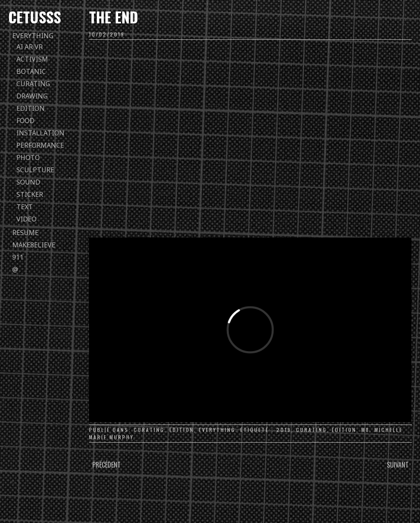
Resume (25, 233)
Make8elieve (34, 245)
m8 (365, 430)
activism (32, 59)
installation (40, 133)
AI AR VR (30, 47)
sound (28, 182)
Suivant (398, 465)
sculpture (35, 170)
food (25, 121)
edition (31, 108)
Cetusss (35, 17)
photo (28, 158)
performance (40, 145)
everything (33, 36)
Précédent (106, 465)
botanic (31, 71)
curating (33, 84)
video (26, 219)
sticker (30, 194)
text (25, 207)
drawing (32, 96)
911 (18, 257)
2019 (284, 430)
